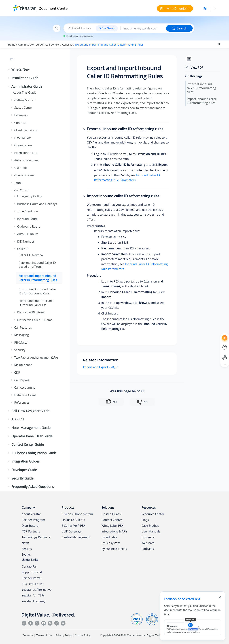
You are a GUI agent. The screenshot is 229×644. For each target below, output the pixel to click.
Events (26, 555)
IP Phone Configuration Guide (34, 453)
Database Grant (25, 395)
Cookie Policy (83, 635)
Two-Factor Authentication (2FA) (36, 358)
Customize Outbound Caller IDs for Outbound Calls (37, 291)
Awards (27, 549)
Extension (21, 115)
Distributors (30, 526)
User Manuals (151, 531)
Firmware (148, 537)
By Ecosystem (111, 543)
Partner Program (33, 520)
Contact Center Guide (28, 444)
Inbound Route (27, 219)
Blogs (145, 520)
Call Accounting (25, 388)
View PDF (197, 68)
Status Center (24, 108)
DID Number (26, 241)
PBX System (22, 343)
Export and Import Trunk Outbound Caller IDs (36, 303)
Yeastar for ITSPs (33, 595)
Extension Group (26, 153)
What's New (20, 69)
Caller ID (67, 45)
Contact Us (29, 566)
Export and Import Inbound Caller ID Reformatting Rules (109, 45)
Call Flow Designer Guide (30, 411)
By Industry (109, 537)
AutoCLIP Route (28, 234)
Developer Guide (24, 470)
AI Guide (18, 419)
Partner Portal (31, 578)
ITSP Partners (31, 531)
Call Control (52, 45)
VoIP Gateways (72, 531)
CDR (17, 373)
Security (20, 350)
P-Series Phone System (77, 514)
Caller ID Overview (31, 255)
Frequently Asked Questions (33, 487)
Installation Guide (25, 78)
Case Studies (150, 526)
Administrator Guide (30, 45)
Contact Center (112, 520)
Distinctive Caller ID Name (35, 320)
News (25, 543)
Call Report (22, 380)
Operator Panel (25, 175)
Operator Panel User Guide (32, 436)
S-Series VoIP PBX (74, 526)
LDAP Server (23, 138)
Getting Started (25, 100)
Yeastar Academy (33, 601)
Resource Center (153, 514)
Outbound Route (29, 226)
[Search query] (143, 28)
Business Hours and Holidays (37, 204)
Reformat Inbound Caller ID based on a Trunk (37, 265)
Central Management (76, 537)
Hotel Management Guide (31, 428)
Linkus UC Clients (73, 520)
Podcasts (148, 549)
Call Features (23, 328)
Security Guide (22, 478)
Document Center (54, 8)
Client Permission (26, 130)
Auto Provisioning (26, 160)
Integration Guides (26, 461)
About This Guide (25, 93)
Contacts (20, 123)
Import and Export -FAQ (99, 367)
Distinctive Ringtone (31, 312)
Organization (23, 145)
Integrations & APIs (114, 531)
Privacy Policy (64, 635)
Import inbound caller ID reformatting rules (202, 101)
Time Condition (28, 211)
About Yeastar (31, 514)
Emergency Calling (30, 196)
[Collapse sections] (220, 44)
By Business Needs (114, 549)
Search (179, 28)
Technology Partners (36, 537)
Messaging (22, 335)
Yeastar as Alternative (37, 590)
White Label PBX (112, 526)
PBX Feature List (33, 584)
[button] (9, 70)
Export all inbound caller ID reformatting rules (201, 88)
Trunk (18, 183)
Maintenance (23, 365)
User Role (21, 168)
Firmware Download (175, 8)
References (22, 403)
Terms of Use (44, 635)
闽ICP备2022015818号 (194, 635)
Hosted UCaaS (111, 514)
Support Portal (32, 572)
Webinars (148, 543)
